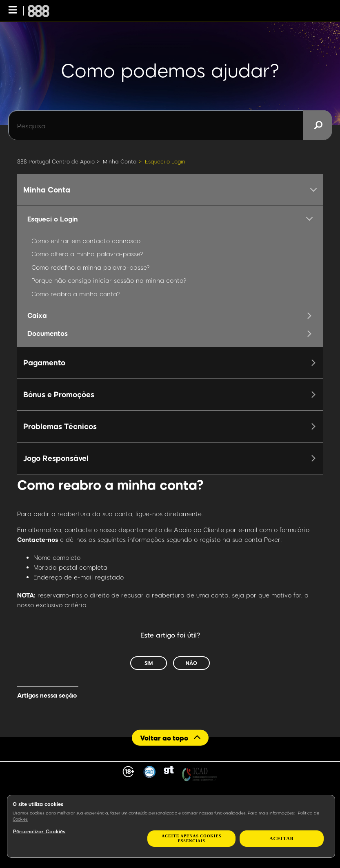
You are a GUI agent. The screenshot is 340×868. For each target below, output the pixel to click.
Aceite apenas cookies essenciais (191, 838)
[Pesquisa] (170, 125)
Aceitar (282, 839)
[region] (171, 826)
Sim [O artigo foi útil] (149, 663)
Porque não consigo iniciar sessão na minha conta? (109, 280)
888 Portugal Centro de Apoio (56, 161)
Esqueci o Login (165, 161)
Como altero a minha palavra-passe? (87, 254)
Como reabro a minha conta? (76, 294)
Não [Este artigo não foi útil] (191, 663)
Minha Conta (120, 161)
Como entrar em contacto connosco (86, 241)
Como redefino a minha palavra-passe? (91, 267)
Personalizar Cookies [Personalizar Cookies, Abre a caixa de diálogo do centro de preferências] (39, 831)
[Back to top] (170, 738)
